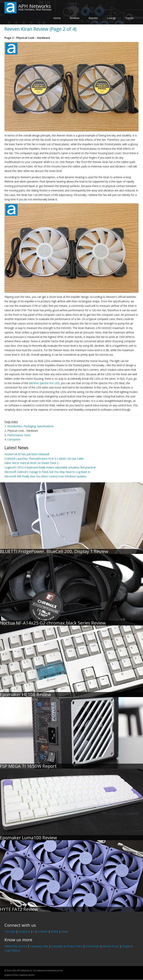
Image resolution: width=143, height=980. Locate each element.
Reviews (75, 18)
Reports (93, 18)
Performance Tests (19, 435)
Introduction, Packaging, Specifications (31, 426)
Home (57, 18)
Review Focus (111, 946)
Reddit (54, 931)
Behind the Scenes (16, 946)
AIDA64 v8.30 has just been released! (27, 454)
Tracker (130, 18)
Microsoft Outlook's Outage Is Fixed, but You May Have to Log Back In (47, 472)
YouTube (10, 931)
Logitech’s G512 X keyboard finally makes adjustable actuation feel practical (50, 467)
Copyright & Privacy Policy (67, 946)
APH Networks (35, 6)
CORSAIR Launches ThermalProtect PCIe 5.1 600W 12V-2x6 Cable (44, 459)
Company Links (39, 946)
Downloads (93, 946)
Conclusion (14, 439)
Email (65, 931)
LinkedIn (43, 931)
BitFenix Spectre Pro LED (44, 383)
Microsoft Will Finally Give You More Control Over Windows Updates (46, 476)
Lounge (111, 18)
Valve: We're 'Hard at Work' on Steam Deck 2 (31, 463)
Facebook (24, 931)
